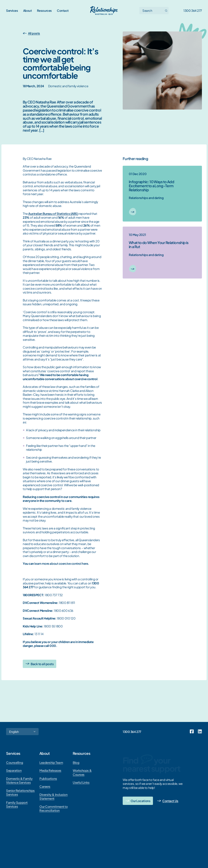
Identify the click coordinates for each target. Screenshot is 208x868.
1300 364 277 (193, 10)
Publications (48, 778)
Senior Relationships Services (20, 792)
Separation (14, 770)
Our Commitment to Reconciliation (54, 808)
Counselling (15, 762)
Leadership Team (51, 762)
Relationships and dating (146, 198)
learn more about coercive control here (61, 563)
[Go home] (104, 11)
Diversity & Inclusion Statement (54, 796)
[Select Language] (22, 732)
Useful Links (81, 782)
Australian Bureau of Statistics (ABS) (53, 214)
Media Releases (50, 770)
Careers (45, 786)
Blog (76, 762)
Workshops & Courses (82, 772)
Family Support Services (17, 804)
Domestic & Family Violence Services (19, 780)
